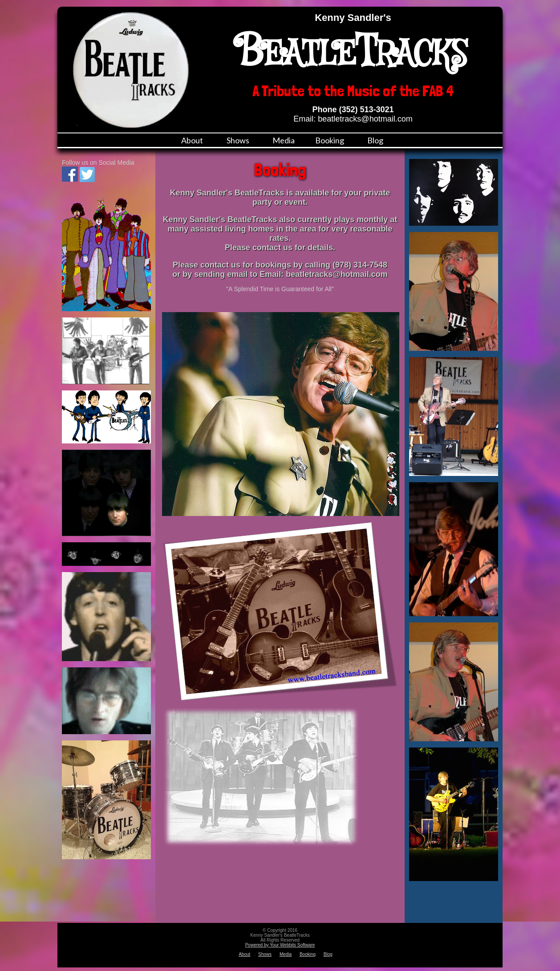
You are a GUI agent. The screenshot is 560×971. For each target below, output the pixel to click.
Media (284, 140)
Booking (330, 140)
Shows (238, 140)
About (192, 140)
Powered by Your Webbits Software (280, 945)
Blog (375, 140)
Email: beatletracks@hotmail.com (353, 119)
